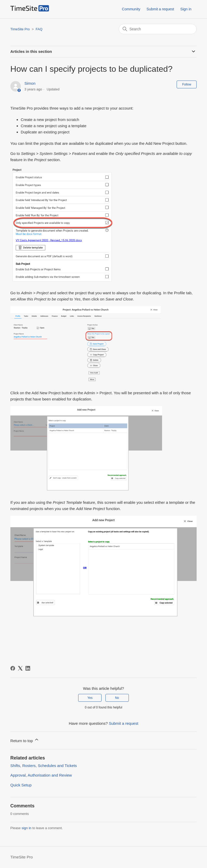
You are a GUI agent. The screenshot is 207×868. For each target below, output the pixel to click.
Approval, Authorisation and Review (41, 775)
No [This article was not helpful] (117, 698)
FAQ (39, 29)
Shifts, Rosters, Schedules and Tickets (44, 766)
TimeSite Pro (20, 29)
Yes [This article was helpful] (90, 698)
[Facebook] (13, 668)
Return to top (25, 740)
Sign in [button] (186, 9)
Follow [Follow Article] (187, 84)
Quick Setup (21, 785)
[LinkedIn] (28, 668)
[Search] (158, 29)
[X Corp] (20, 668)
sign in (26, 828)
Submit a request (160, 9)
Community (131, 9)
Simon (30, 83)
